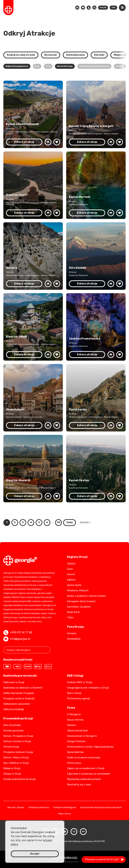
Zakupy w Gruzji (12, 774)
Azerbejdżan (74, 639)
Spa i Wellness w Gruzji (16, 763)
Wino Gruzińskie (12, 725)
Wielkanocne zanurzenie (17, 704)
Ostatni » (85, 523)
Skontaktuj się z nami (79, 785)
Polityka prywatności (39, 808)
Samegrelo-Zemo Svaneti (81, 601)
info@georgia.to (17, 639)
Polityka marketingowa (65, 808)
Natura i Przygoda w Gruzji (18, 736)
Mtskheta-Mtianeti (78, 591)
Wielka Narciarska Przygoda (19, 693)
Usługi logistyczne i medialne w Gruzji (88, 688)
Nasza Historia (75, 720)
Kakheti (71, 580)
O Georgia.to (74, 714)
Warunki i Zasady (16, 808)
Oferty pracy (74, 763)
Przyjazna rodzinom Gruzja (18, 752)
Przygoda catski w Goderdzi (19, 699)
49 (59, 522)
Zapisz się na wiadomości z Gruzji (86, 768)
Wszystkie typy (65, 66)
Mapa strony (65, 814)
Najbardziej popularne (17, 66)
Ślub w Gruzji (74, 693)
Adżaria (71, 564)
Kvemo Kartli (74, 585)
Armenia (72, 633)
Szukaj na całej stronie (21, 55)
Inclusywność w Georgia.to (82, 736)
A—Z (37, 66)
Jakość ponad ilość (77, 731)
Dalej (70, 522)
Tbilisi (70, 618)
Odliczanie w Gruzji (14, 682)
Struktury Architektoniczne (94, 66)
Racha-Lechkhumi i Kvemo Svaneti (87, 596)
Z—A (48, 66)
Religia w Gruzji (12, 768)
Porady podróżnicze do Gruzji (19, 779)
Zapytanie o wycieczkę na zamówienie (89, 774)
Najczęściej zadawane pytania (84, 779)
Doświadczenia (75, 55)
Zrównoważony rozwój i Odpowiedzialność (90, 747)
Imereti (71, 574)
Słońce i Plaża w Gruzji (16, 758)
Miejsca (118, 55)
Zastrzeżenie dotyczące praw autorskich (101, 808)
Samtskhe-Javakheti (79, 607)
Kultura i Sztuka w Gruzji (17, 741)
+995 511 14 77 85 (18, 633)
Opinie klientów (75, 752)
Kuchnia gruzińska (13, 731)
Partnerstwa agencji (78, 699)
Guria (70, 569)
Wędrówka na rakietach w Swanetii (23, 688)
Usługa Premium (76, 741)
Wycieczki (51, 55)
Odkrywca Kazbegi (14, 709)
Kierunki (99, 55)
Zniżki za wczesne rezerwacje (84, 758)
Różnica (71, 725)
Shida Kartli (73, 612)
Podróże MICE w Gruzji (80, 682)
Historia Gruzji (11, 747)
